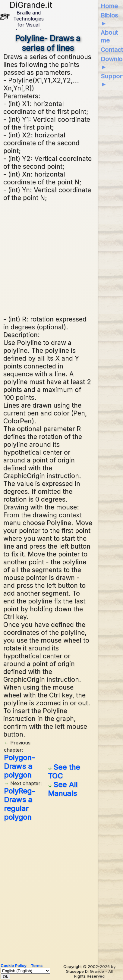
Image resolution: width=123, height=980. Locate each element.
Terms (37, 966)
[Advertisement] (63, 258)
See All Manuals (63, 789)
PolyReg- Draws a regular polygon (20, 804)
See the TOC (64, 772)
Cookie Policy (13, 966)
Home (109, 6)
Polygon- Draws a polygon (19, 766)
